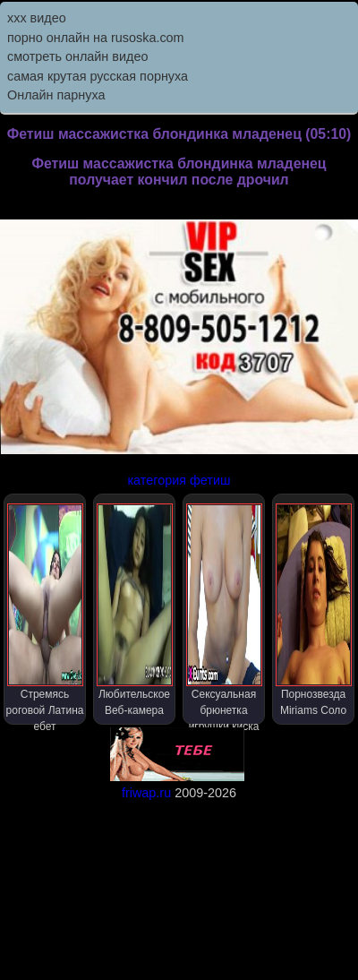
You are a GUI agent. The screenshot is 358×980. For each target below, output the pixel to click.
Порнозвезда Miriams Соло (314, 610)
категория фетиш (179, 480)
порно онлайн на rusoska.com (96, 38)
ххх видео (37, 18)
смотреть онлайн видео (77, 56)
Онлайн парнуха (56, 95)
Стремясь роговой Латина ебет (45, 614)
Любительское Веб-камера (135, 610)
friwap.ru (146, 793)
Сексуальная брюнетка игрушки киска (224, 614)
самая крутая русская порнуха (98, 76)
